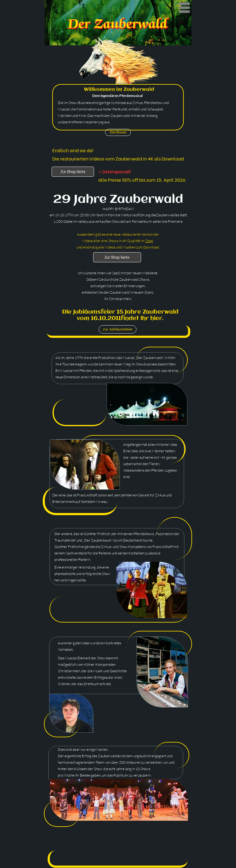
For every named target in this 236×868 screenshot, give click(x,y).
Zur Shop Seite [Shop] (73, 171)
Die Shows (118, 132)
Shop (149, 241)
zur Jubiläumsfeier (118, 329)
